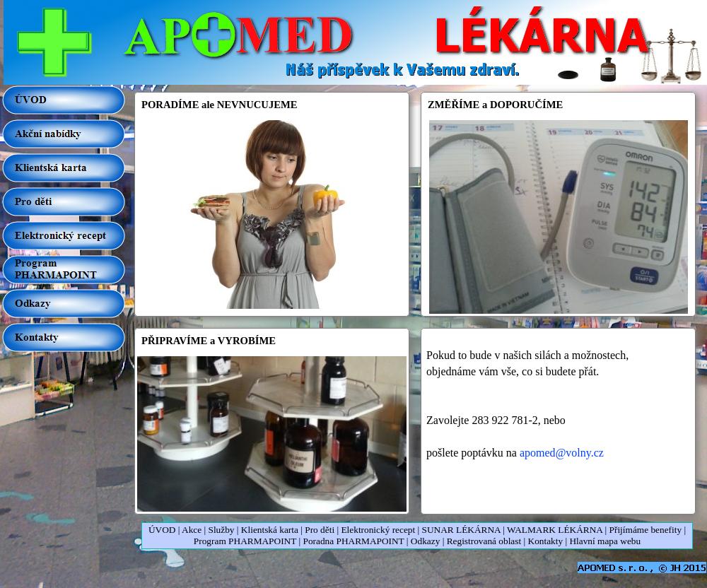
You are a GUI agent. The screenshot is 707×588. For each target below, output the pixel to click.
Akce (192, 530)
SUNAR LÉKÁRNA (461, 530)
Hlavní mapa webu (605, 541)
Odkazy (425, 541)
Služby (222, 530)
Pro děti (320, 530)
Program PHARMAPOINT (245, 541)
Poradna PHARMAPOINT (353, 541)
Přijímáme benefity (646, 530)
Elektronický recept (378, 530)
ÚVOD (162, 530)
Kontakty (546, 541)
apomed (562, 453)
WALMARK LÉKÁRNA (555, 530)
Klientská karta (270, 530)
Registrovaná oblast (484, 541)
